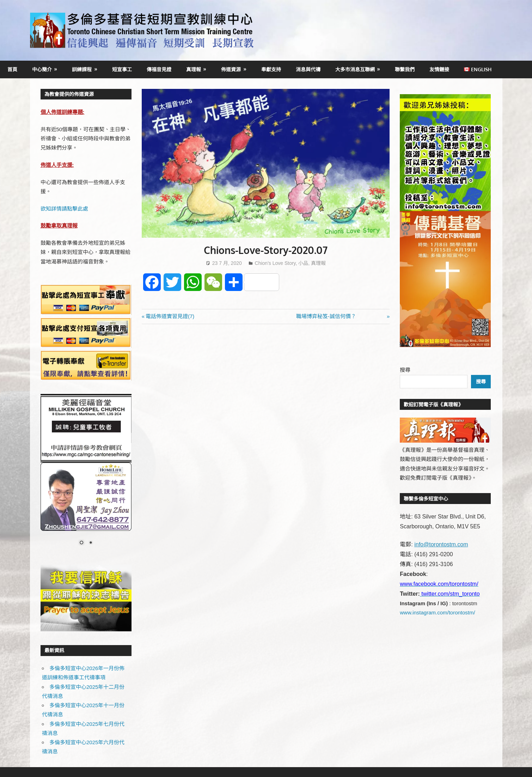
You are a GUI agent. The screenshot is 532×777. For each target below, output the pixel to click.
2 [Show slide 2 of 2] (91, 543)
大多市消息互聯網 (355, 69)
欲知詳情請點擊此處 (64, 209)
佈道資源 (231, 69)
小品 (303, 263)
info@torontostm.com (441, 544)
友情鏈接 (439, 69)
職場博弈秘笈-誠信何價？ (341, 316)
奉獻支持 (271, 69)
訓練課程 (82, 69)
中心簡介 (42, 69)
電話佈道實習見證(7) (173, 316)
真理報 (194, 69)
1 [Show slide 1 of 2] (81, 543)
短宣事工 (122, 69)
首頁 (12, 69)
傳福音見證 (159, 69)
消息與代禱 (308, 69)
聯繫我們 (405, 69)
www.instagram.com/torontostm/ (437, 612)
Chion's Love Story (275, 263)
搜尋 (405, 370)
